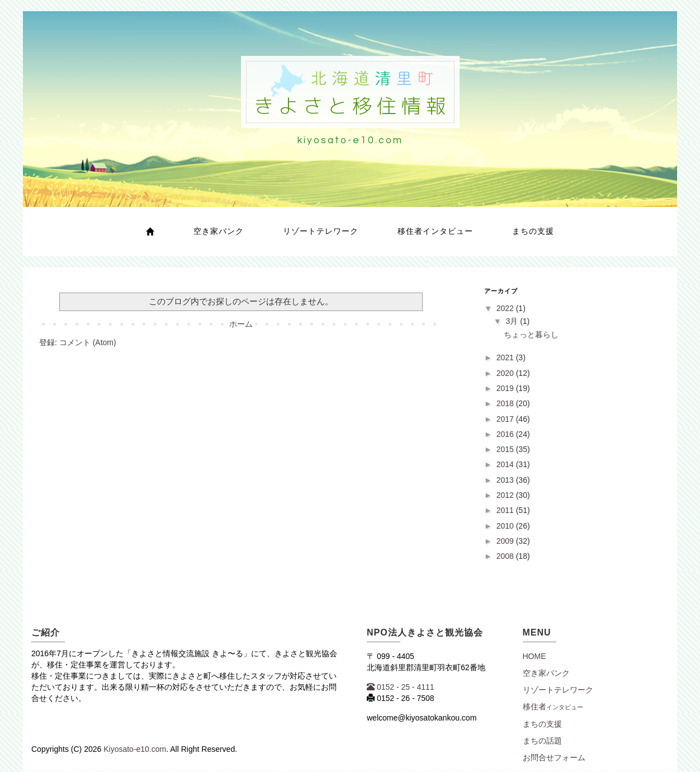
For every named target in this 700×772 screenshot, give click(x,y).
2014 (506, 464)
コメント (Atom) (88, 342)
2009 (506, 541)
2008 (506, 556)
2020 (506, 373)
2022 (506, 308)
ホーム (241, 324)
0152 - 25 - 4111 (401, 687)
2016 (506, 434)
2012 (506, 495)
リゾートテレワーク (321, 231)
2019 (506, 388)
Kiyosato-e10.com (135, 749)
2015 (506, 449)
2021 (506, 357)
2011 (506, 510)
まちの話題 (542, 741)
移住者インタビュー (435, 231)
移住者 (553, 707)
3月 (513, 321)
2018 (506, 403)
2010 (506, 526)
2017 (506, 419)
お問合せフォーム (554, 757)
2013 (506, 480)
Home (535, 656)
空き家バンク (219, 231)
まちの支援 (533, 231)
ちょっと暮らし (531, 335)
